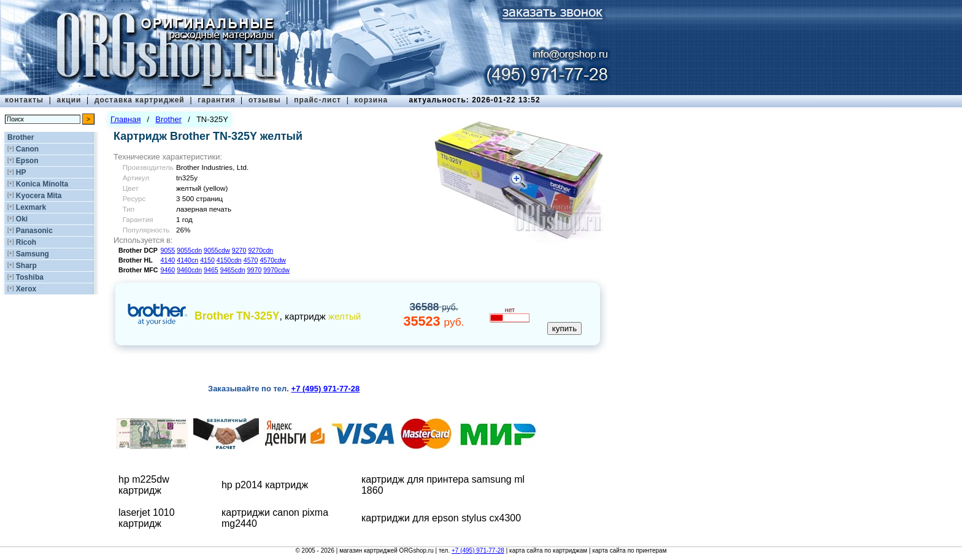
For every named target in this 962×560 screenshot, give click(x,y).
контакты (24, 100)
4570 (251, 260)
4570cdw (273, 260)
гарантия (216, 100)
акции (69, 100)
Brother (21, 137)
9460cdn (189, 270)
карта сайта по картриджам (548, 550)
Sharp (26, 266)
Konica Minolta (42, 184)
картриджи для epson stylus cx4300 (441, 518)
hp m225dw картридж (144, 485)
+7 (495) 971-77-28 (478, 550)
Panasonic (34, 231)
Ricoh (26, 242)
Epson (27, 161)
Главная (125, 119)
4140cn (187, 260)
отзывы (265, 100)
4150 (207, 260)
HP (21, 172)
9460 (168, 270)
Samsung (33, 254)
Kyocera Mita (39, 196)
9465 (211, 270)
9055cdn (189, 250)
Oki (22, 219)
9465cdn (233, 270)
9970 (255, 270)
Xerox (26, 289)
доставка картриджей (140, 100)
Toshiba (30, 277)
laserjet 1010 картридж (147, 518)
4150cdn (229, 260)
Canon (27, 149)
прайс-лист (317, 100)
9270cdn (260, 250)
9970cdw (276, 270)
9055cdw (217, 250)
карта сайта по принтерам (629, 550)
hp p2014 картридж (265, 485)
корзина (371, 100)
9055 (168, 250)
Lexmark (31, 207)
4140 (168, 260)
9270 (239, 250)
